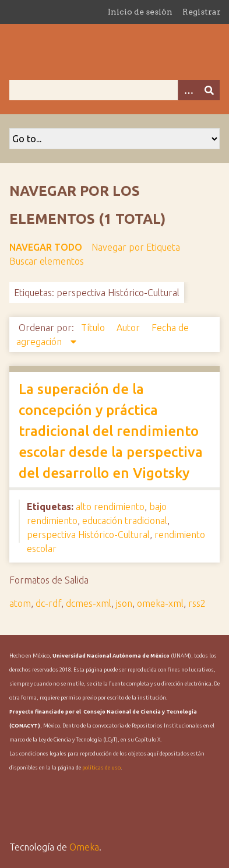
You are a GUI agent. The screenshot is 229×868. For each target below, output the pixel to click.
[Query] (115, 90)
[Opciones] (188, 90)
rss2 (197, 603)
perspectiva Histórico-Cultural (88, 535)
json (124, 603)
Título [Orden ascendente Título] (94, 328)
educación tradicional (125, 521)
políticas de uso (101, 768)
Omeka (84, 847)
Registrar (202, 12)
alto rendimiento (110, 507)
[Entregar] (209, 90)
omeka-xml (160, 603)
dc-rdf (48, 603)
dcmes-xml (89, 603)
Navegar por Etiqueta (136, 247)
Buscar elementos (47, 261)
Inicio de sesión (140, 12)
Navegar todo (46, 247)
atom (20, 603)
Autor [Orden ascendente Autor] (129, 328)
